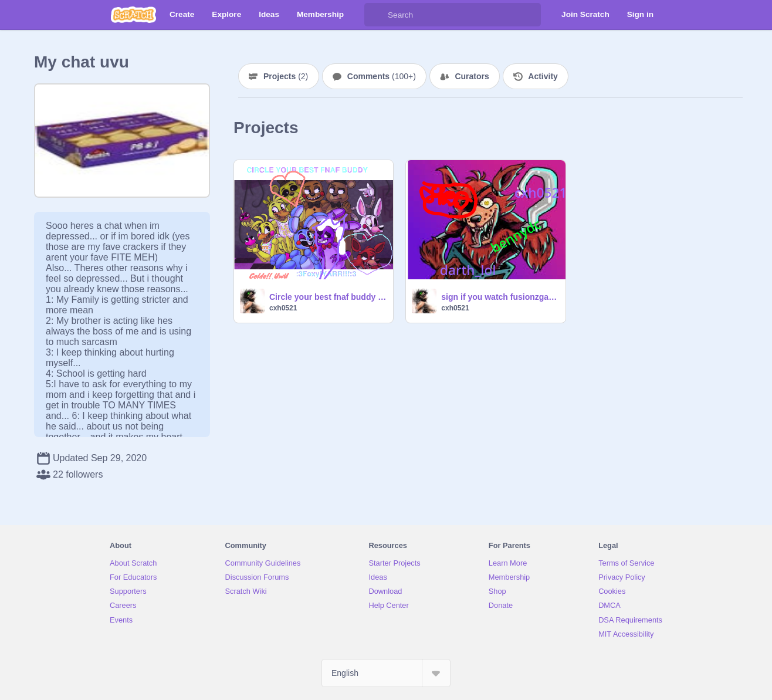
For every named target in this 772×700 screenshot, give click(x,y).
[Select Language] (386, 673)
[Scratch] (133, 15)
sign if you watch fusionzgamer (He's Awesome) (500, 297)
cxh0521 (283, 308)
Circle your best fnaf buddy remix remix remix (328, 297)
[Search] (376, 15)
